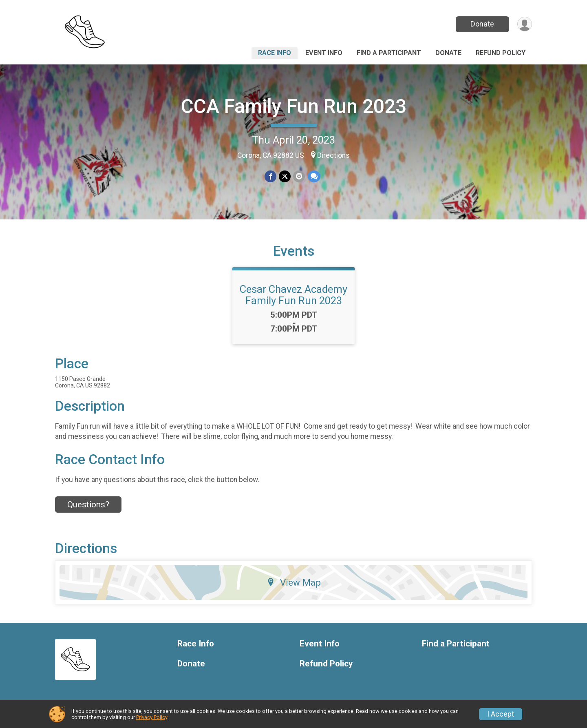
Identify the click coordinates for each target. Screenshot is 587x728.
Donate (482, 24)
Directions (333, 155)
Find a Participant (389, 53)
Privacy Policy (152, 717)
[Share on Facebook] (270, 176)
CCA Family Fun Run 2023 (294, 106)
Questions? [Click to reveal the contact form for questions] (88, 505)
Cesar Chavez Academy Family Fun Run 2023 (293, 295)
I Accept (501, 714)
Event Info (324, 53)
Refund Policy (501, 53)
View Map (294, 582)
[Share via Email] (299, 176)
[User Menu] (524, 24)
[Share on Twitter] (285, 176)
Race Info (275, 53)
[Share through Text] (314, 176)
